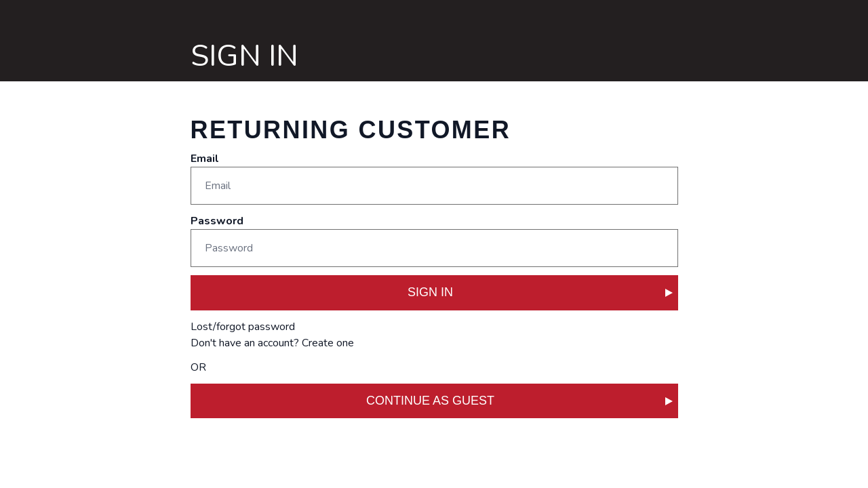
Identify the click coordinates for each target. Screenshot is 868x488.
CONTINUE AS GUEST (519, 401)
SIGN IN (540, 292)
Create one (328, 343)
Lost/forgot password (243, 327)
